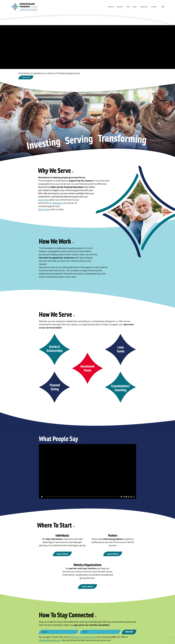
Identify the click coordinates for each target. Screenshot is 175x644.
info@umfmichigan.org (50, 641)
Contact (154, 7)
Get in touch (44, 210)
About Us (111, 7)
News (135, 7)
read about (57, 204)
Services (120, 7)
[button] (163, 7)
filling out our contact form (82, 638)
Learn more (44, 201)
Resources (144, 7)
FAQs (128, 7)
